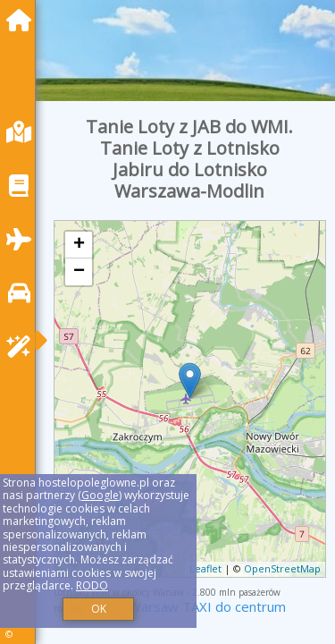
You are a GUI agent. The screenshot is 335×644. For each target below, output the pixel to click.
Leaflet (205, 568)
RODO (92, 585)
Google (100, 495)
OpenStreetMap (282, 568)
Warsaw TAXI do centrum (207, 606)
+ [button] (79, 245)
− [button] (79, 272)
